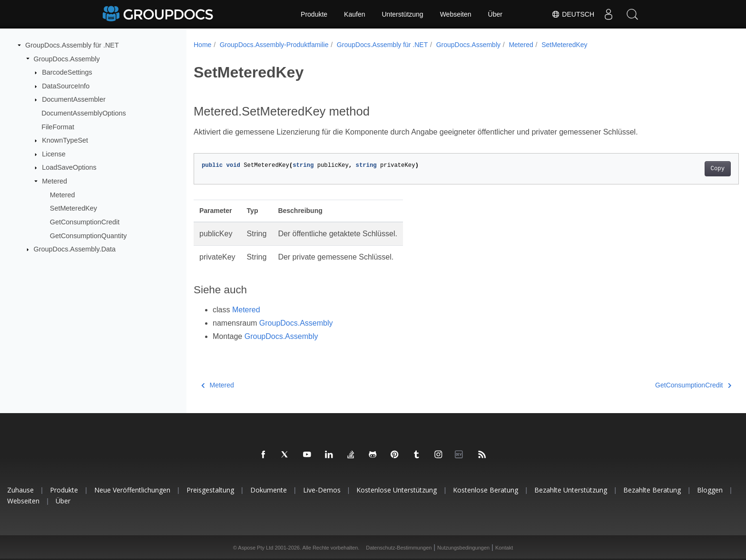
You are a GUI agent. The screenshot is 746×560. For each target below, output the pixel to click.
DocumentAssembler (74, 99)
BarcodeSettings (67, 72)
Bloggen (710, 490)
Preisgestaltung (210, 490)
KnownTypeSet (65, 140)
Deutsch (573, 14)
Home (202, 45)
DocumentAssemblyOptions (84, 113)
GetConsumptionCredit (85, 222)
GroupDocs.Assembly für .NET (72, 45)
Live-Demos (322, 490)
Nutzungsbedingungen (463, 548)
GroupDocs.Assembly (67, 58)
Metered (54, 181)
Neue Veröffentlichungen (132, 490)
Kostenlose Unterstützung (397, 490)
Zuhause (20, 490)
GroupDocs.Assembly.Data (75, 249)
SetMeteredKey (74, 208)
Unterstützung (402, 14)
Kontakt (504, 548)
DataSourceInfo (66, 86)
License (54, 154)
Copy (680, 169)
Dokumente (269, 490)
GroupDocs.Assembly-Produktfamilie (274, 45)
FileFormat (58, 126)
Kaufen (354, 14)
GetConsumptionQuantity (88, 235)
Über (495, 14)
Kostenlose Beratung (486, 490)
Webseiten (456, 14)
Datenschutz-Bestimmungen (399, 548)
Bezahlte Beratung (652, 490)
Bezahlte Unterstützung (571, 490)
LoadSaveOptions (69, 167)
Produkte (314, 14)
